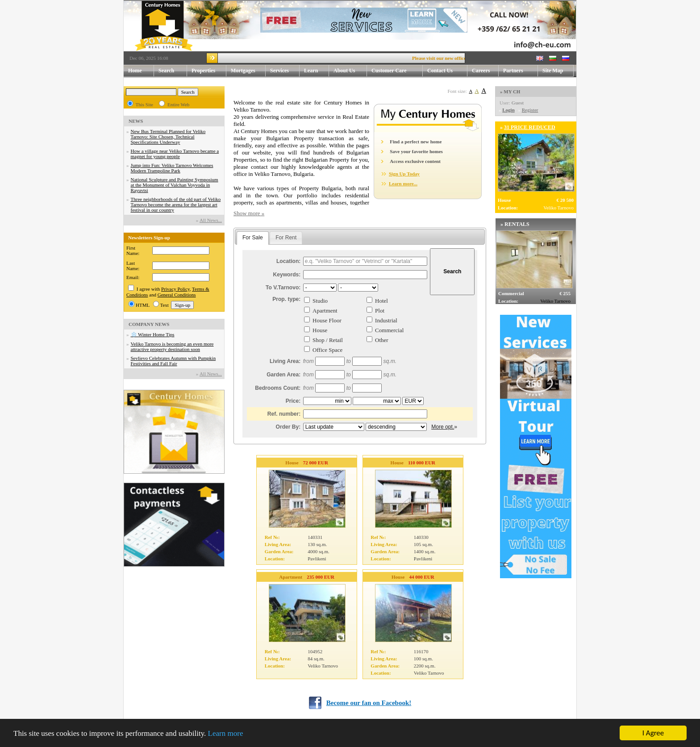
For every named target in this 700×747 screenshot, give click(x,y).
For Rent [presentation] (286, 238)
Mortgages (243, 71)
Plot (380, 311)
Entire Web (178, 104)
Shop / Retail (328, 340)
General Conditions (177, 295)
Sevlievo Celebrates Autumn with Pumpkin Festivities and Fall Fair (173, 361)
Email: (133, 277)
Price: (293, 401)
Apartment (325, 311)
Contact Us (447, 71)
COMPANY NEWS (149, 324)
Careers (481, 71)
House (320, 330)
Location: (288, 261)
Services (285, 71)
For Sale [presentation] (253, 238)
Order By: (288, 427)
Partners (513, 71)
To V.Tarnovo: (283, 288)
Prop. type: (286, 299)
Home (135, 71)
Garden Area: (283, 375)
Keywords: (287, 275)
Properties (209, 71)
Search (166, 71)
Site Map (553, 71)
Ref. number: (284, 414)
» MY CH (510, 92)
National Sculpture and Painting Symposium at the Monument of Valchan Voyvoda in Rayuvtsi (175, 185)
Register (530, 110)
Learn (317, 71)
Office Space (327, 350)
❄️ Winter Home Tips (153, 334)
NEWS (136, 121)
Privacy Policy (175, 289)
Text (165, 305)
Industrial (386, 320)
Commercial (389, 330)
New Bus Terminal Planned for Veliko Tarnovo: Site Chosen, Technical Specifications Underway (168, 137)
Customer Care (389, 71)
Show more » (249, 213)
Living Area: (285, 361)
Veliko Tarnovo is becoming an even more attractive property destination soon (172, 346)
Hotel (381, 301)
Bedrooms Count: (278, 388)
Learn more (226, 734)
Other (382, 340)
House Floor (327, 320)
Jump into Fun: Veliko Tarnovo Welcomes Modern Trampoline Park (172, 168)
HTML (143, 305)
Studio (320, 301)
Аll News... (211, 220)
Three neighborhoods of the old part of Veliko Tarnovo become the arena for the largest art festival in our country (176, 204)
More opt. (443, 427)
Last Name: (133, 266)
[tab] (253, 238)
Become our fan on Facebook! (369, 703)
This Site (144, 104)
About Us (350, 71)
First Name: (133, 250)
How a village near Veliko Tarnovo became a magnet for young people (175, 154)
